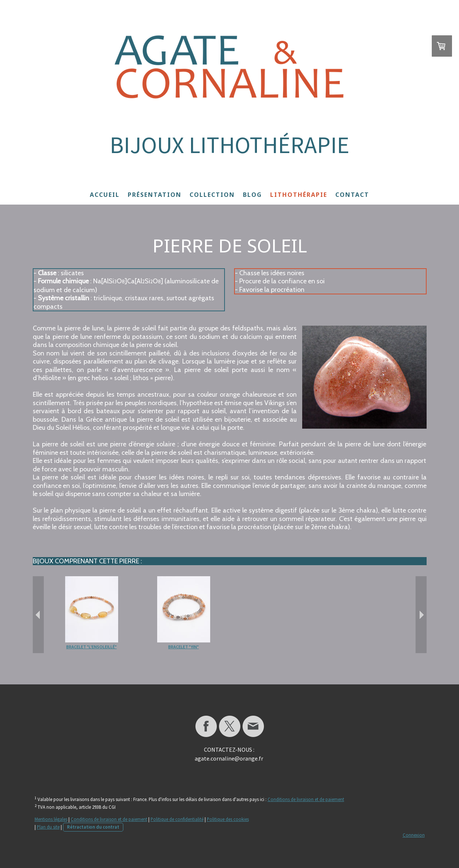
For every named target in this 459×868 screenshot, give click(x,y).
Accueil (105, 195)
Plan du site (48, 827)
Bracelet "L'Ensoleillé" (91, 647)
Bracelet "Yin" (183, 647)
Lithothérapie (299, 195)
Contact (352, 195)
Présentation (155, 195)
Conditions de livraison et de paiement (306, 799)
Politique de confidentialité (177, 819)
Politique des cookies (228, 819)
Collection (212, 195)
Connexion (414, 835)
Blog (253, 195)
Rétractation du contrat (93, 827)
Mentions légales (51, 819)
